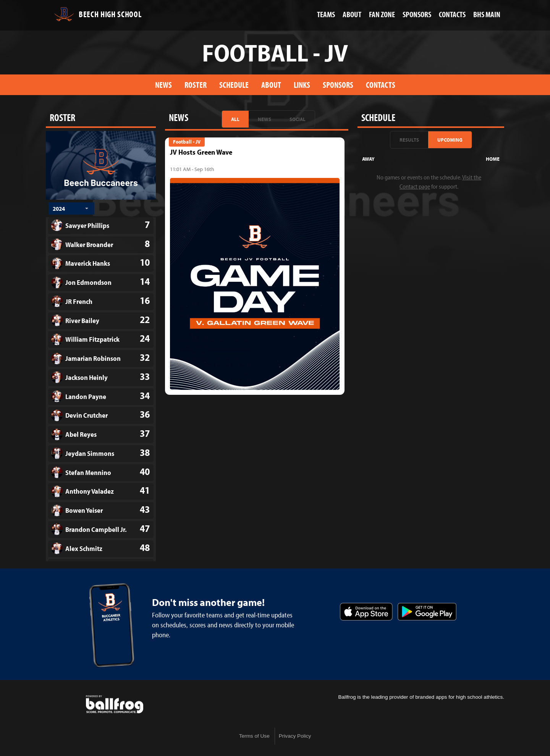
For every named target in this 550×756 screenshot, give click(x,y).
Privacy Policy (295, 736)
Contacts (381, 85)
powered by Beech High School (115, 704)
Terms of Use (254, 736)
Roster (196, 85)
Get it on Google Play (427, 612)
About (271, 85)
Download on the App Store (366, 612)
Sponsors (338, 85)
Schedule (234, 85)
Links (302, 85)
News (163, 85)
